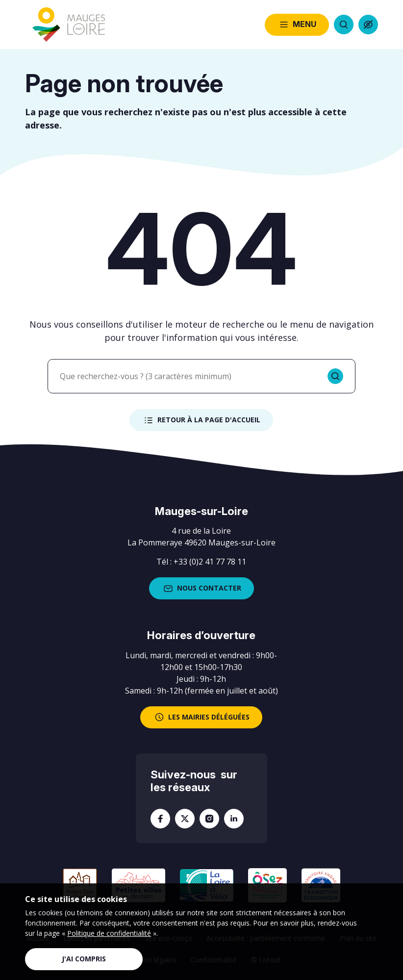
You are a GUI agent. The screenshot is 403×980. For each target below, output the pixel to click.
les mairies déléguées (201, 717)
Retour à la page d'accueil (201, 420)
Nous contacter (201, 589)
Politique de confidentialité (109, 933)
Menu (297, 25)
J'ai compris (84, 959)
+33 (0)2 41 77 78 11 (210, 562)
